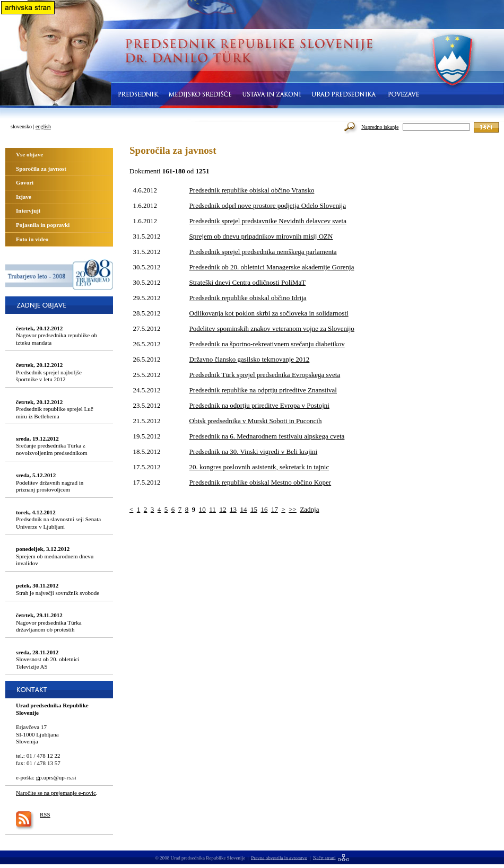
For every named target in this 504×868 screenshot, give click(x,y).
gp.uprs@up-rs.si (56, 777)
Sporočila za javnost (41, 169)
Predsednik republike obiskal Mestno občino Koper (260, 482)
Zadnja (309, 509)
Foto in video (32, 239)
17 (275, 509)
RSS (45, 814)
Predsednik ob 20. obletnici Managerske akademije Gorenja (272, 267)
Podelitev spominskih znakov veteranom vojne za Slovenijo (272, 328)
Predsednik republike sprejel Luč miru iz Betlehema (55, 409)
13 (233, 509)
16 (264, 509)
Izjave (24, 197)
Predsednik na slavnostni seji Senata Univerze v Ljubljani (58, 519)
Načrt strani (324, 857)
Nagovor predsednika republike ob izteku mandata (57, 335)
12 (223, 509)
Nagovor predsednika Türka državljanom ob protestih (49, 622)
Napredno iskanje (380, 127)
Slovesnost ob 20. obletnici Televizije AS (48, 659)
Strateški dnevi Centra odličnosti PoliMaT (248, 282)
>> (293, 509)
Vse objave (29, 154)
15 (254, 509)
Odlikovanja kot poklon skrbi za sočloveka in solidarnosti (269, 313)
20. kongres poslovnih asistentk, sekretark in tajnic (259, 467)
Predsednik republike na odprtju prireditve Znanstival (263, 390)
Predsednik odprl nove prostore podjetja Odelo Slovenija (268, 205)
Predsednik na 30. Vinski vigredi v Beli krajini (254, 451)
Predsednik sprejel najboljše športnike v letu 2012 (49, 372)
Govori (25, 182)
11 (212, 509)
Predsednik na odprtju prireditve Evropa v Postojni (259, 405)
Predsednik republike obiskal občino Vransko (252, 190)
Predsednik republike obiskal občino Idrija (248, 298)
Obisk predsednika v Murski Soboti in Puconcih (256, 421)
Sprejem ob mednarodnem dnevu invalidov (55, 556)
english (43, 126)
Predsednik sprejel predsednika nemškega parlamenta (263, 252)
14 (243, 509)
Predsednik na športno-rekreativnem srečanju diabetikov (267, 344)
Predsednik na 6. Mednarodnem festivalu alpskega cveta (267, 436)
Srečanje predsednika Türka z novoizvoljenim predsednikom (52, 446)
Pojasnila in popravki (43, 225)
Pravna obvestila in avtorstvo (279, 857)
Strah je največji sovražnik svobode (58, 589)
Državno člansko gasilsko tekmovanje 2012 (250, 359)
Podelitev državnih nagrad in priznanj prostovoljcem (50, 482)
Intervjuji (28, 211)
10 (202, 509)
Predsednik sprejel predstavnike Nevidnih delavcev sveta (268, 221)
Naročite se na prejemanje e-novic (56, 793)
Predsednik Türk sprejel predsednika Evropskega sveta (265, 375)
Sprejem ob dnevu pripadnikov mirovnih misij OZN (261, 236)
